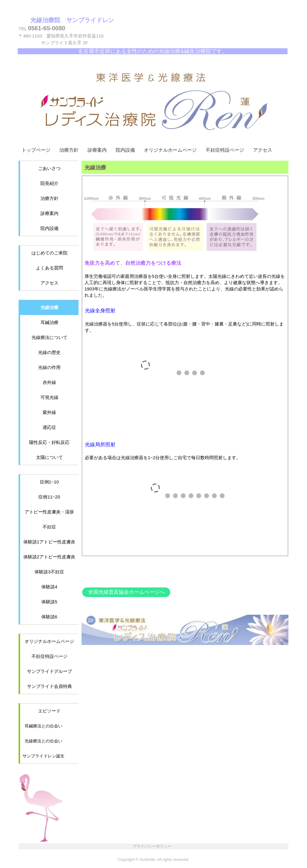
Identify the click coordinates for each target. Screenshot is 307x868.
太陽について (49, 457)
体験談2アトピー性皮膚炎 (49, 557)
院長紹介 (49, 183)
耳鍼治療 (49, 322)
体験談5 (49, 602)
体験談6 (49, 617)
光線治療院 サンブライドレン (72, 20)
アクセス (263, 150)
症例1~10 (49, 482)
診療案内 (97, 150)
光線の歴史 (49, 352)
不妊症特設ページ (225, 150)
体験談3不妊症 (49, 572)
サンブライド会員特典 (49, 686)
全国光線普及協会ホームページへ (126, 592)
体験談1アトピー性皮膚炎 (49, 542)
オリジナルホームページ (170, 150)
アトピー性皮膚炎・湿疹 (49, 512)
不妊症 (49, 527)
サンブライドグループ (49, 671)
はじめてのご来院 (49, 253)
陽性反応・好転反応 (49, 442)
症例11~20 (49, 497)
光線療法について (49, 337)
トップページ (36, 150)
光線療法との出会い (43, 741)
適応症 (49, 427)
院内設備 (125, 150)
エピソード (49, 711)
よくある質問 (49, 268)
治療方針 (69, 150)
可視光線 (49, 397)
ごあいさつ (49, 168)
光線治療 (49, 307)
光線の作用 (49, 367)
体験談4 (49, 587)
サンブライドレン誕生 (43, 756)
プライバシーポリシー (152, 846)
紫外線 (49, 412)
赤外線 (49, 382)
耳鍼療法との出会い (43, 726)
